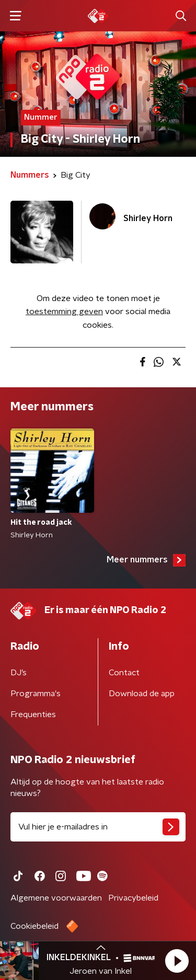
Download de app (142, 694)
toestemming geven (64, 312)
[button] (177, 961)
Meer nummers (146, 560)
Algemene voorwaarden (56, 898)
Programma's (36, 694)
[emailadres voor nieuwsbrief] (98, 827)
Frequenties (33, 714)
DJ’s (19, 673)
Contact (124, 673)
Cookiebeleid (34, 926)
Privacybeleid (133, 898)
